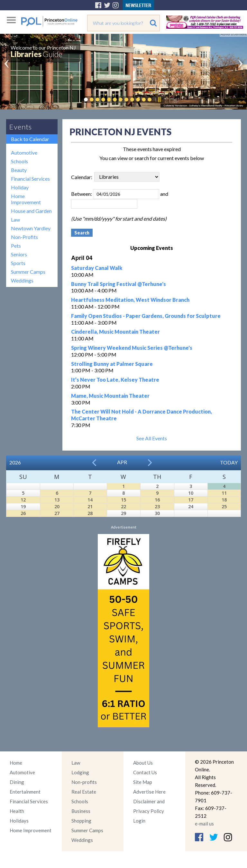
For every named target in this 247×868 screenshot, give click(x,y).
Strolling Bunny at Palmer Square (112, 364)
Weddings (22, 280)
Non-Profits (24, 237)
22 (123, 506)
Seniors (19, 254)
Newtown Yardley (31, 228)
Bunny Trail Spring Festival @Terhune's (119, 284)
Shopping (81, 821)
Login (139, 821)
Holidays (19, 821)
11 (224, 493)
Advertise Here (149, 792)
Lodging (80, 772)
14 (90, 500)
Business (81, 811)
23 (157, 506)
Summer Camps (28, 272)
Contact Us (145, 772)
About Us (143, 763)
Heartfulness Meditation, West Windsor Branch (130, 300)
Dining (17, 782)
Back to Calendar (30, 139)
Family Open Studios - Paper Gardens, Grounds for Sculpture (146, 316)
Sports (18, 263)
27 (57, 513)
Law (15, 219)
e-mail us (204, 824)
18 (224, 500)
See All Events (152, 438)
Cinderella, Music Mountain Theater (115, 332)
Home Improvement (26, 199)
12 (23, 500)
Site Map (143, 782)
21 (90, 506)
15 (123, 500)
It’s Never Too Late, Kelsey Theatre (115, 380)
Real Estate (84, 792)
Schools (19, 161)
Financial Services (30, 179)
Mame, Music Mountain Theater (110, 396)
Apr (122, 462)
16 (157, 500)
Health (17, 811)
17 (191, 500)
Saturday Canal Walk (97, 268)
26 (23, 513)
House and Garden (31, 211)
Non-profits (84, 782)
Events (21, 127)
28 (90, 513)
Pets (16, 246)
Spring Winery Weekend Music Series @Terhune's (132, 348)
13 (57, 500)
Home (16, 763)
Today (229, 462)
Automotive (24, 153)
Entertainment (25, 792)
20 (57, 506)
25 (224, 506)
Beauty (19, 170)
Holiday (20, 187)
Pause (159, 100)
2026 (15, 462)
